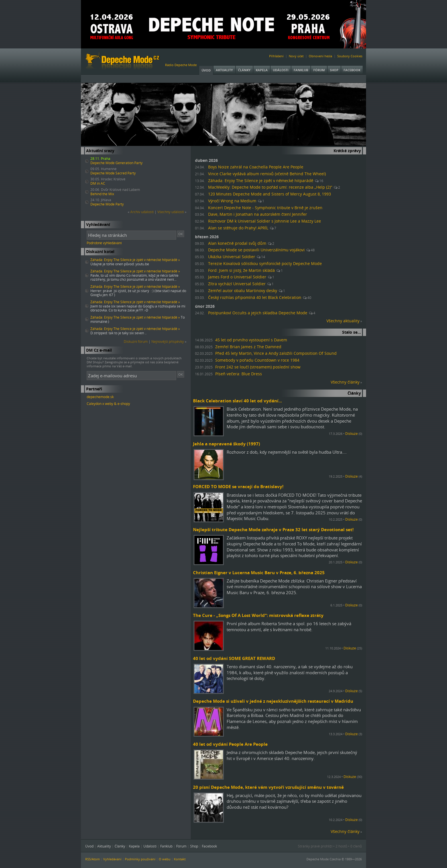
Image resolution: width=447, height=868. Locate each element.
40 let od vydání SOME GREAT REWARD (234, 658)
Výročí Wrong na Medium (232, 201)
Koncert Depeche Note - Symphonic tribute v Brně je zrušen (265, 208)
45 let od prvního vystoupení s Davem (251, 340)
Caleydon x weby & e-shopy (108, 404)
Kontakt (180, 859)
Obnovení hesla (320, 56)
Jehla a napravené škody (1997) (226, 444)
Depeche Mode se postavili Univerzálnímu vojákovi (256, 250)
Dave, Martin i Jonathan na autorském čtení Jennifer (258, 214)
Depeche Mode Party (107, 204)
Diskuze (351, 434)
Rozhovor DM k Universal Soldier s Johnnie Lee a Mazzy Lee (265, 221)
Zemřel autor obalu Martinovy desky (243, 291)
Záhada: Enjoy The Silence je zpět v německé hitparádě (261, 181)
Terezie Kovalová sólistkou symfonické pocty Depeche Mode (265, 264)
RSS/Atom (93, 859)
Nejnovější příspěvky (168, 342)
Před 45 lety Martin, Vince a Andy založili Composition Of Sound (276, 353)
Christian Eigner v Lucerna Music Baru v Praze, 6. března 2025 (259, 572)
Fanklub (301, 70)
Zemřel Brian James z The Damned (248, 347)
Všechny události (171, 212)
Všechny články (345, 382)
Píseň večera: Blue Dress (239, 374)
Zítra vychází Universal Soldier (237, 284)
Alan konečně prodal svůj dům (237, 243)
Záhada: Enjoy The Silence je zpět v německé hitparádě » (135, 260)
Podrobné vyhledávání (104, 243)
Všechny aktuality (343, 321)
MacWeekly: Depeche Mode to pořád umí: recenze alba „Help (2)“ (270, 187)
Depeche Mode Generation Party (116, 163)
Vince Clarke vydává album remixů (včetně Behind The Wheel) (267, 174)
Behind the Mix (102, 194)
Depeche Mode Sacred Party (113, 173)
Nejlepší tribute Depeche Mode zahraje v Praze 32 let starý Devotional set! (273, 529)
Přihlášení (276, 56)
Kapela (262, 70)
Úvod (206, 70)
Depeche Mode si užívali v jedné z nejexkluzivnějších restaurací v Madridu (273, 701)
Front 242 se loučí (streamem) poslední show (258, 367)
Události (281, 70)
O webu (165, 859)
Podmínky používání (140, 859)
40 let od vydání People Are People (230, 744)
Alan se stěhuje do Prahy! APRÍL (238, 228)
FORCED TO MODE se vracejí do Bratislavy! (238, 486)
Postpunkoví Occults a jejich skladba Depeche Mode (258, 313)
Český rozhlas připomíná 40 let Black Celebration (255, 298)
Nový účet (296, 56)
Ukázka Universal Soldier (232, 257)
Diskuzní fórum (136, 342)
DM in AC (98, 183)
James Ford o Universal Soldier (237, 277)
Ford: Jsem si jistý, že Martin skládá (241, 270)
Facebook (352, 70)
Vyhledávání (112, 859)
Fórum (319, 70)
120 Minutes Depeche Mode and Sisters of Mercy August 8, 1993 (270, 194)
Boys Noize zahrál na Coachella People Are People (256, 167)
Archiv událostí (142, 212)
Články (244, 70)
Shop (334, 70)
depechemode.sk (100, 397)
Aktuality (224, 70)
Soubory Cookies (350, 56)
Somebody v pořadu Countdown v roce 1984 (257, 360)
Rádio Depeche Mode (181, 65)
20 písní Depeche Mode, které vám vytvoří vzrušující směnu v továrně (268, 787)
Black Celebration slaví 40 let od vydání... (237, 401)
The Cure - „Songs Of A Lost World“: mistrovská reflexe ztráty (258, 615)
